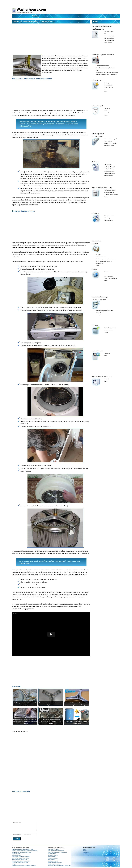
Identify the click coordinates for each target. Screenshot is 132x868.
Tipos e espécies (51, 860)
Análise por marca (16, 854)
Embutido (107, 379)
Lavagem (95, 269)
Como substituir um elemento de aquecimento (107, 72)
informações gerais (98, 106)
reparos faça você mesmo (53, 849)
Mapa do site (86, 852)
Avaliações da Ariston (110, 173)
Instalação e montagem (110, 328)
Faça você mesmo (100, 263)
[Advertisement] (51, 37)
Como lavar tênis (109, 276)
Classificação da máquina (111, 143)
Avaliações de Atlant (109, 169)
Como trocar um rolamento (102, 66)
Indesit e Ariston (108, 85)
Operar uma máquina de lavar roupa (20, 863)
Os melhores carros (109, 145)
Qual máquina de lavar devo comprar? (21, 858)
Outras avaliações (109, 176)
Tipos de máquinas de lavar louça (102, 376)
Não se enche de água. (110, 36)
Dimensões (107, 113)
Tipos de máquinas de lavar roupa (102, 188)
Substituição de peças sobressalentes (103, 55)
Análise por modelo (109, 40)
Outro (106, 92)
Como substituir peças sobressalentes (56, 851)
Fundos (106, 272)
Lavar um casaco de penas (111, 278)
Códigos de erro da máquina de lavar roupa (22, 852)
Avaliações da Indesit (110, 167)
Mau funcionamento (98, 29)
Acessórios (95, 213)
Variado (98, 266)
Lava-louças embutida (53, 861)
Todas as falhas (108, 43)
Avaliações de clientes (53, 858)
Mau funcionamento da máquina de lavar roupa (23, 849)
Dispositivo (107, 108)
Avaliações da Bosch (110, 171)
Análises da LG (108, 164)
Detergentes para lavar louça (54, 864)
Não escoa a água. (109, 32)
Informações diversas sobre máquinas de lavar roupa (24, 866)
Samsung (107, 83)
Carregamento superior (110, 190)
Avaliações (95, 162)
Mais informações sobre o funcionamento (106, 259)
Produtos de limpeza (109, 330)
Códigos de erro (97, 80)
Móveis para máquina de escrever (104, 261)
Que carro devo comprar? (111, 139)
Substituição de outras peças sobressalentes (106, 74)
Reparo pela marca (100, 315)
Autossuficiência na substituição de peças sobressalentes (25, 851)
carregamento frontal (110, 192)
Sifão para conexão (109, 216)
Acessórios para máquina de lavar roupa (21, 861)
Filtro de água (108, 218)
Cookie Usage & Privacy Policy (90, 855)
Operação (95, 244)
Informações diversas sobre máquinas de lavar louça (59, 866)
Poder (106, 111)
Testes (85, 849)
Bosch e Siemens (109, 87)
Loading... (16, 614)
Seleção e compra (97, 136)
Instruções (98, 254)
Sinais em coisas (108, 274)
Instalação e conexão (101, 257)
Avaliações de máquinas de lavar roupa (21, 857)
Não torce (107, 34)
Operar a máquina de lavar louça (55, 863)
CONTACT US (87, 854)
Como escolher (108, 141)
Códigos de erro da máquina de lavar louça (57, 852)
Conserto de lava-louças (99, 300)
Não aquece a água (109, 38)
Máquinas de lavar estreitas (111, 195)
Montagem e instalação (53, 855)
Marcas (35, 16)
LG (105, 89)
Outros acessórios (109, 220)
